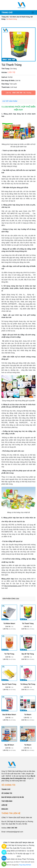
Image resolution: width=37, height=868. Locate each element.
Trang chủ (5, 17)
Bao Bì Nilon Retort (9, 715)
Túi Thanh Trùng (28, 624)
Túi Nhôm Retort (9, 624)
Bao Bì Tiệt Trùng (28, 654)
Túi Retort (28, 715)
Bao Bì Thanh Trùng (9, 684)
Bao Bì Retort (9, 745)
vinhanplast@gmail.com (15, 832)
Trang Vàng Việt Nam (25, 865)
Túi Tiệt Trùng (9, 654)
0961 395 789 (17, 93)
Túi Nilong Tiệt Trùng (28, 684)
